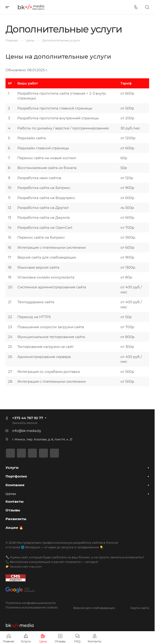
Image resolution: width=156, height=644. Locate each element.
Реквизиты (16, 519)
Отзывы (13, 510)
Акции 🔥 (14, 528)
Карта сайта (140, 608)
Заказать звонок (25, 423)
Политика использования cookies (31, 607)
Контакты (15, 501)
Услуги (12, 468)
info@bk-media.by (27, 431)
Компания (15, 485)
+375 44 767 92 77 (28, 418)
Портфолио (16, 476)
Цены (11, 494)
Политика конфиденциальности (31, 603)
